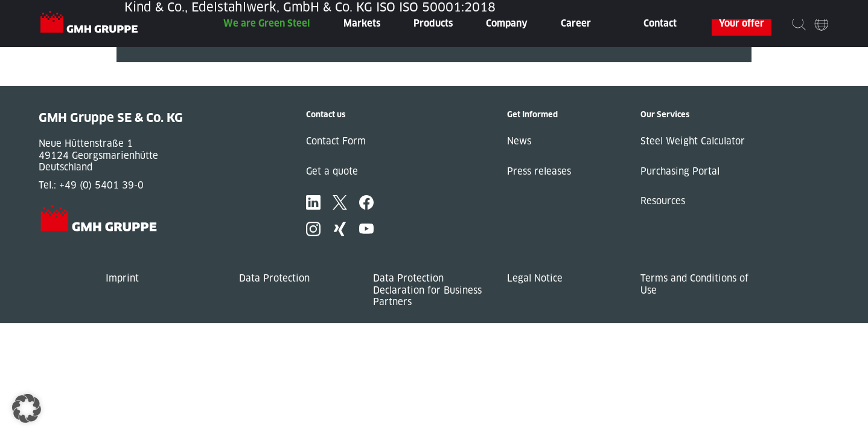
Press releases (539, 171)
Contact (660, 23)
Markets (362, 23)
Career (576, 23)
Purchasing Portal (680, 171)
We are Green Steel (267, 23)
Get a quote (332, 171)
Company (507, 23)
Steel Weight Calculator (693, 141)
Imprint (122, 278)
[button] (27, 408)
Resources (663, 201)
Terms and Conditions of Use (694, 284)
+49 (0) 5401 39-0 (101, 185)
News (519, 141)
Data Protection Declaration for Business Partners (427, 290)
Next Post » (142, 80)
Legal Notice (535, 278)
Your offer (742, 23)
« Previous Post (152, 68)
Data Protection (274, 278)
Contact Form (336, 141)
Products (433, 23)
